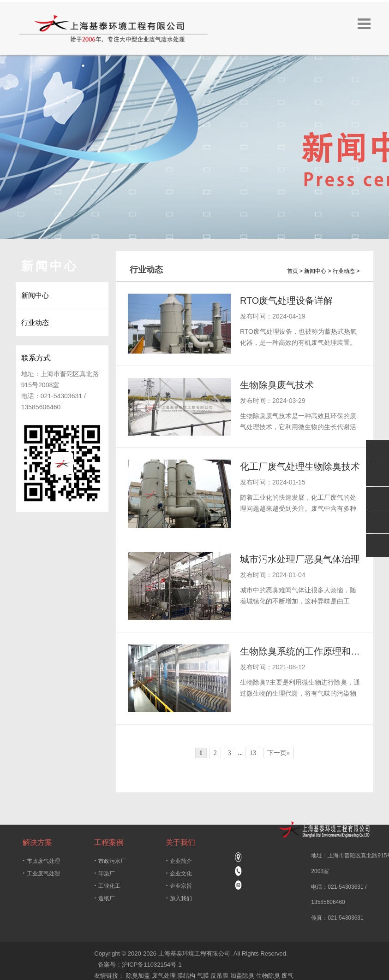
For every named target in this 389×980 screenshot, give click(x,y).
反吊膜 (219, 976)
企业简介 (179, 861)
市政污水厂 (110, 861)
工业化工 (107, 886)
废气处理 (164, 976)
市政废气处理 (41, 861)
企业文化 (179, 873)
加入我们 (179, 898)
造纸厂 (104, 898)
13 (253, 753)
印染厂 (104, 873)
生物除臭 (268, 976)
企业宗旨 (179, 886)
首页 (293, 271)
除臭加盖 (138, 976)
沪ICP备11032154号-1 (152, 965)
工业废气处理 (41, 873)
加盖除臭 (242, 976)
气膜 (203, 976)
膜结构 (186, 976)
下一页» (278, 753)
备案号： (108, 965)
